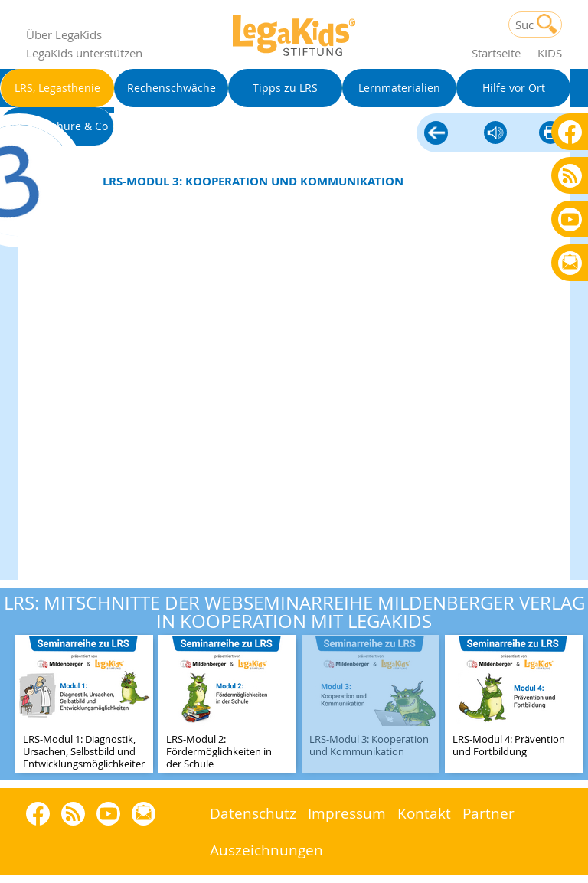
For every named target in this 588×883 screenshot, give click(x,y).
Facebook (570, 131)
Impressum (347, 813)
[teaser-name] (84, 705)
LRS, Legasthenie (436, 134)
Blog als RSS (570, 177)
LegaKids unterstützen (84, 53)
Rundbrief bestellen (570, 264)
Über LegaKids (64, 34)
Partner (488, 813)
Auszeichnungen (266, 850)
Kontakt (424, 813)
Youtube (570, 219)
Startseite (496, 53)
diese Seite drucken (550, 134)
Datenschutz (253, 813)
